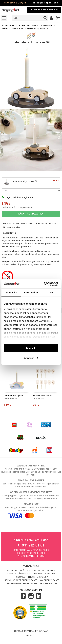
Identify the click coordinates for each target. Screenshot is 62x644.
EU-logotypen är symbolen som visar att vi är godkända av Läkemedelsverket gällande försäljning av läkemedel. (31, 495)
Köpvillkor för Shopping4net (21, 580)
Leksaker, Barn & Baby (28, 26)
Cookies (21, 577)
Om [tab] (51, 292)
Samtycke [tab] (11, 292)
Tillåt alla (31, 348)
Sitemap (44, 631)
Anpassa (31, 358)
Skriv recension (46, 224)
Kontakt (11, 574)
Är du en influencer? (30, 574)
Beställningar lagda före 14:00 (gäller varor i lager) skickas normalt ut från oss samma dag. (31, 484)
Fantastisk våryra (15, 3)
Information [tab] (31, 292)
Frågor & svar (28, 571)
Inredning (6, 29)
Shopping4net (8, 26)
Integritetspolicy (38, 577)
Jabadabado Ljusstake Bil (37, 29)
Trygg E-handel (49, 584)
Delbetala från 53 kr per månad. (18, 207)
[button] (58, 18)
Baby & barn (47, 26)
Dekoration (18, 29)
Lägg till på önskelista (18, 224)
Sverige (31, 636)
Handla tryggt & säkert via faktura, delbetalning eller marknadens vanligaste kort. (31, 510)
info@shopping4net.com (31, 556)
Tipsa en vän (11, 228)
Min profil (12, 571)
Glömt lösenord (48, 571)
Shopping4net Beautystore (22, 584)
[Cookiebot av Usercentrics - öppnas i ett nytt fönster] (44, 284)
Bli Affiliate (51, 574)
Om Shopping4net (50, 580)
